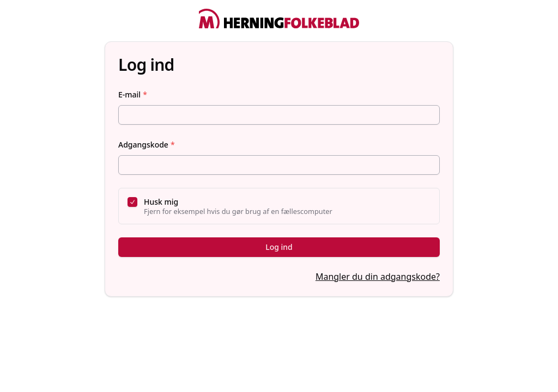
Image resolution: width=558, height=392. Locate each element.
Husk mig (161, 202)
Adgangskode (147, 145)
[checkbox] (132, 202)
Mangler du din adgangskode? (378, 277)
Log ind (279, 247)
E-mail (133, 94)
